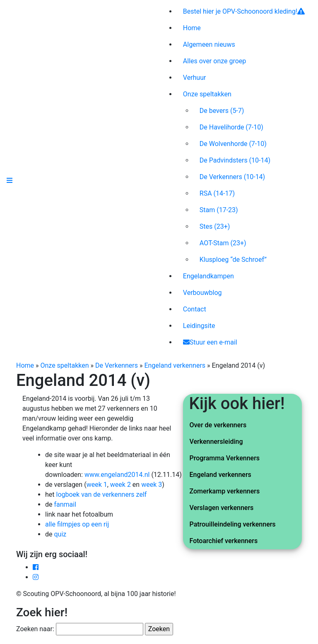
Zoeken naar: (35, 629)
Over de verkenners (218, 425)
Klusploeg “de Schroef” (233, 260)
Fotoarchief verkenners (224, 541)
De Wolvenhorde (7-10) (233, 144)
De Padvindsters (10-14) (235, 160)
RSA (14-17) (217, 193)
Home (25, 365)
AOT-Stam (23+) (223, 243)
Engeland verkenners (175, 365)
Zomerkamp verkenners (225, 491)
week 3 (152, 485)
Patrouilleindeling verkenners (233, 524)
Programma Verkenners (225, 458)
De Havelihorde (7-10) (231, 127)
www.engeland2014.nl (117, 475)
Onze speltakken (65, 365)
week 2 (120, 485)
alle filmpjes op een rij (77, 524)
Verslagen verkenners (222, 508)
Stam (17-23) (219, 210)
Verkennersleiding (216, 442)
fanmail (65, 504)
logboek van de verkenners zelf (102, 494)
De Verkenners (117, 365)
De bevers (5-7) (222, 111)
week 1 (97, 485)
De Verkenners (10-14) (232, 177)
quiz (60, 534)
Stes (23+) (215, 226)
